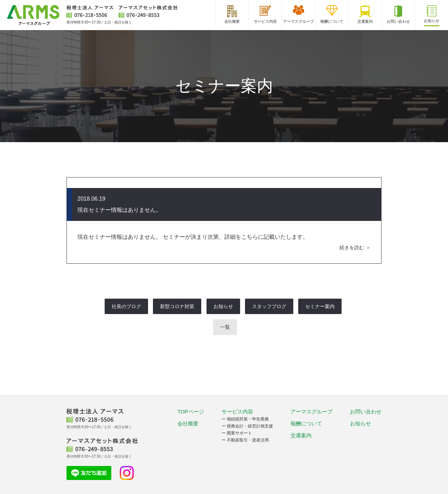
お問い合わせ (366, 412)
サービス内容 (237, 412)
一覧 (225, 327)
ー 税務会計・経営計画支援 (247, 426)
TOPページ (191, 412)
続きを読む (352, 248)
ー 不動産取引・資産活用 (245, 440)
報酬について (306, 423)
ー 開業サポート (237, 433)
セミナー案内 (320, 306)
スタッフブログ (269, 306)
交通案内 (301, 435)
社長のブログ (126, 306)
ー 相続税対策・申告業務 (245, 419)
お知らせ (223, 306)
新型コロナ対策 (177, 306)
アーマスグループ (311, 412)
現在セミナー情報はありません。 (119, 210)
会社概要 (188, 423)
